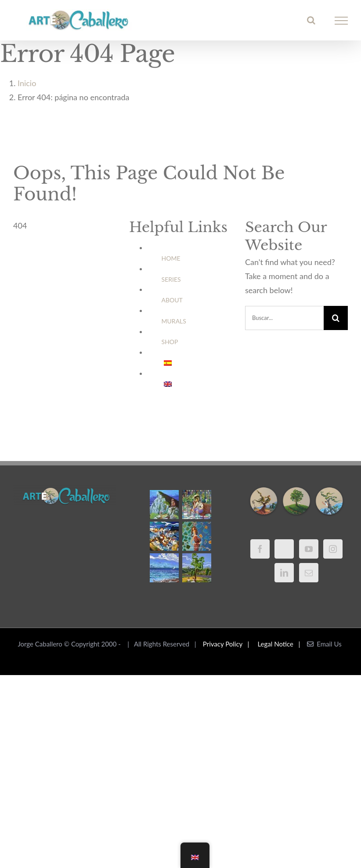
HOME (171, 258)
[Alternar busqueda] (311, 20)
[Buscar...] (284, 318)
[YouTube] (309, 549)
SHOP (170, 342)
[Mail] (309, 573)
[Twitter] (284, 549)
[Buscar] (336, 318)
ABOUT (172, 300)
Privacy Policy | (228, 644)
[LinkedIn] (284, 573)
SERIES (171, 279)
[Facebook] (260, 549)
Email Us (324, 644)
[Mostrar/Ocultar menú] (341, 21)
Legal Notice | (281, 644)
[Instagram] (333, 549)
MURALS (174, 321)
